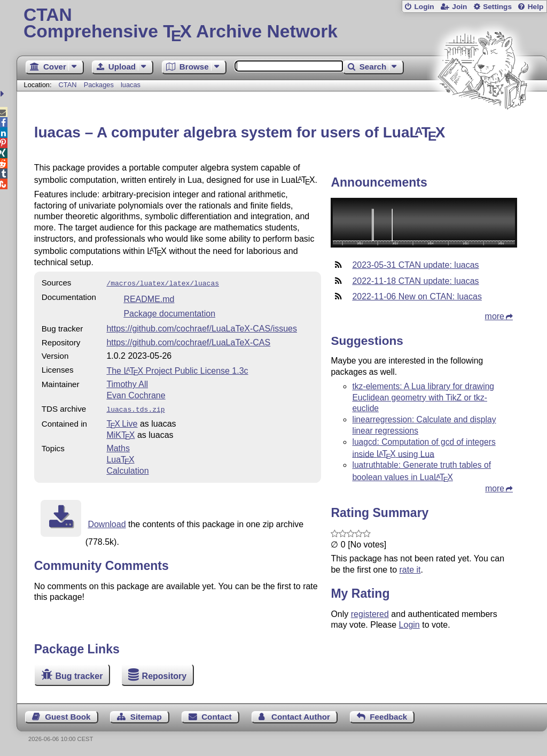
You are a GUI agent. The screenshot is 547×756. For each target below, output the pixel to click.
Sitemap (146, 717)
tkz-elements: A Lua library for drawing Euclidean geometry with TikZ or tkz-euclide (423, 398)
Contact (217, 717)
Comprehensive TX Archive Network (282, 24)
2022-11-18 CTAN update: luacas (415, 281)
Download (107, 522)
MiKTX (120, 433)
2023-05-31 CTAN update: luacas (415, 265)
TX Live (122, 422)
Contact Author (301, 717)
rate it (410, 570)
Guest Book (68, 717)
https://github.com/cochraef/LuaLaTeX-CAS (188, 341)
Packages (100, 85)
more (495, 316)
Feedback (388, 717)
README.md (149, 298)
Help (536, 7)
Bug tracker (79, 676)
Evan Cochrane (136, 394)
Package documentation (169, 313)
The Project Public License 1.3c (177, 370)
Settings (497, 7)
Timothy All (127, 383)
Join (459, 7)
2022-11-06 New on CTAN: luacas (417, 296)
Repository (165, 676)
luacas (131, 85)
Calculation (127, 469)
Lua (120, 457)
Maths (118, 446)
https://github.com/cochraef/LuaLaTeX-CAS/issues (202, 327)
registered (370, 614)
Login (424, 7)
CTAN (68, 85)
